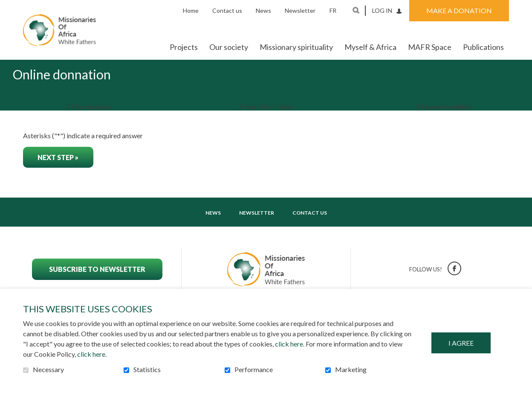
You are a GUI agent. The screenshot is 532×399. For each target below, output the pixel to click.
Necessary (48, 370)
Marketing (351, 370)
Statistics (147, 370)
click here (289, 344)
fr (333, 10)
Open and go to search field (356, 10)
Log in (382, 10)
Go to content (7, 7)
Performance (254, 370)
